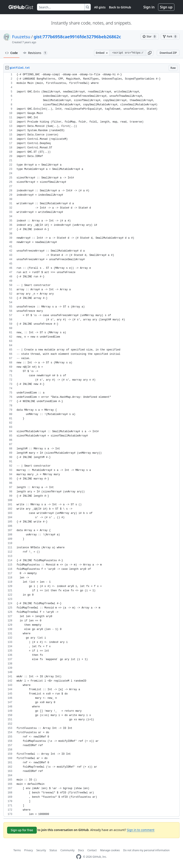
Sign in (149, 7)
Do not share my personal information (146, 850)
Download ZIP (168, 53)
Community (68, 850)
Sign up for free (22, 830)
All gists (100, 7)
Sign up (166, 7)
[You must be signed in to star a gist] (150, 37)
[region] (91, 445)
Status (53, 850)
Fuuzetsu (21, 37)
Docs (81, 850)
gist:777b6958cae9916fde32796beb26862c (77, 37)
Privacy (29, 850)
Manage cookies (110, 850)
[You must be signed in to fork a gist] (170, 37)
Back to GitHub (120, 7)
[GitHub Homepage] (79, 857)
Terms (17, 850)
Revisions (35, 53)
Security (41, 850)
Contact (92, 850)
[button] (150, 53)
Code (12, 53)
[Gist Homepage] (21, 7)
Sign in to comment (141, 830)
